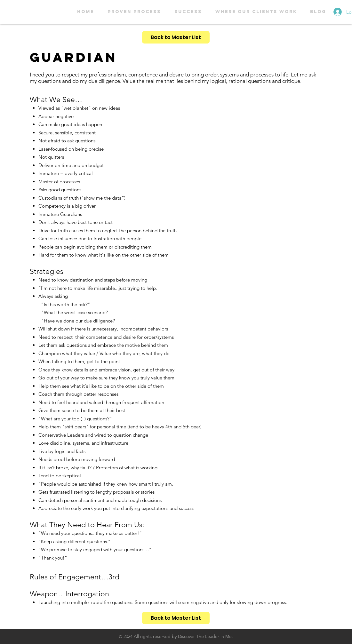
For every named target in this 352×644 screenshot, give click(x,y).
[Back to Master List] (176, 37)
